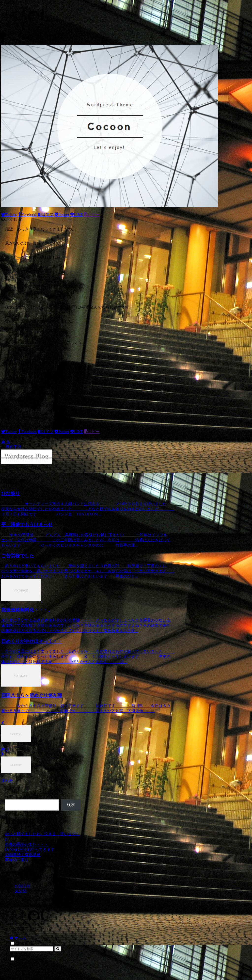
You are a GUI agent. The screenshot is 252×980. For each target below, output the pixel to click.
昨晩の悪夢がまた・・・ (27, 844)
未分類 (21, 891)
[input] (32, 949)
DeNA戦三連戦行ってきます (32, 849)
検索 (9, 796)
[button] (58, 949)
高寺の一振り (17, 860)
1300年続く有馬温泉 (23, 855)
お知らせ (23, 886)
